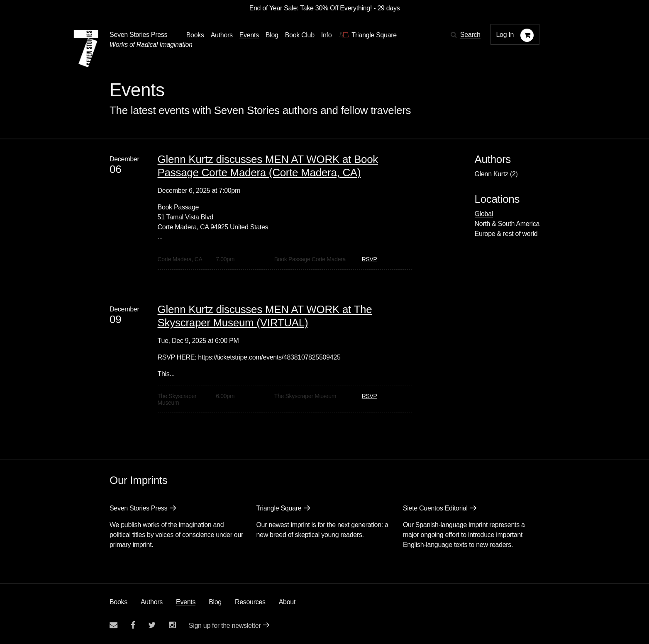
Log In (505, 35)
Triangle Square (279, 508)
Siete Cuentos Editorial (435, 508)
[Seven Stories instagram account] (172, 625)
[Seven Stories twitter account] (152, 625)
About (287, 602)
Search (470, 35)
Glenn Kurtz (492, 174)
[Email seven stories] (113, 625)
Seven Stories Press (138, 35)
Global (484, 214)
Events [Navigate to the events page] (249, 35)
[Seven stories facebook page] (133, 625)
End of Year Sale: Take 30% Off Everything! (311, 8)
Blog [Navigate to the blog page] (272, 35)
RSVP (370, 259)
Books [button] (195, 35)
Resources (250, 602)
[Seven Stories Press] (86, 49)
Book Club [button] (300, 35)
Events (186, 602)
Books (118, 602)
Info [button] (327, 35)
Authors (152, 602)
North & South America (507, 224)
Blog (215, 602)
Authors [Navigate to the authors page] (222, 35)
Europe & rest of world (506, 234)
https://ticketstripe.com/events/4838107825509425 (269, 357)
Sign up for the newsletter (225, 626)
